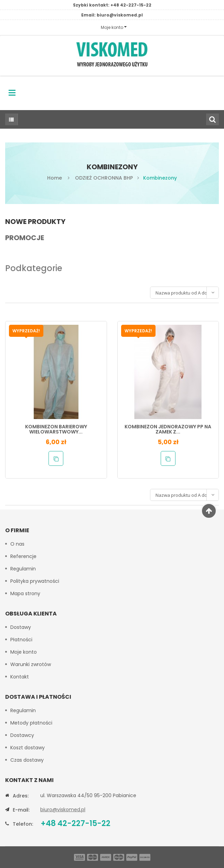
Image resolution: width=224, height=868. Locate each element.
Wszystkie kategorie (10, 119)
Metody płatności (31, 723)
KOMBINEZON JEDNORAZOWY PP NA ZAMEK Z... (168, 429)
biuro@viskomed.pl (120, 15)
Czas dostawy (27, 760)
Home (55, 178)
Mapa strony (25, 593)
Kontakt (20, 677)
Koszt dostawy (28, 748)
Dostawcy (22, 735)
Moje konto (24, 652)
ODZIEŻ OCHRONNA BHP (104, 178)
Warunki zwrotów (31, 664)
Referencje (23, 556)
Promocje (25, 238)
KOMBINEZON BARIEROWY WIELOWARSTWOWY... (56, 429)
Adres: (21, 796)
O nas (17, 544)
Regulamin (23, 569)
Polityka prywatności (35, 581)
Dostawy (21, 627)
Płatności (21, 640)
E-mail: (21, 810)
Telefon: (23, 824)
